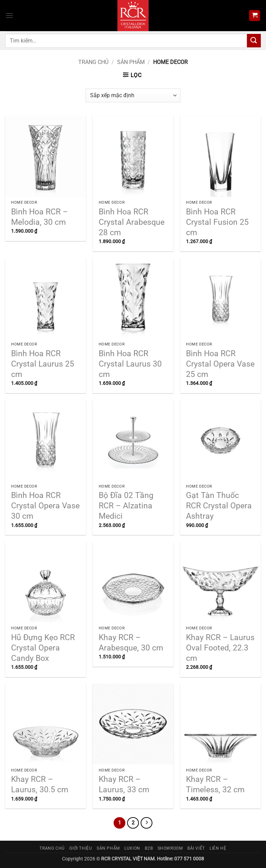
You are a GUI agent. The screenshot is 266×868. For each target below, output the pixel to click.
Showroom (170, 848)
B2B (149, 848)
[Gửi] (254, 41)
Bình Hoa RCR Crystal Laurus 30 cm (130, 364)
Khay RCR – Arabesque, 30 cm (131, 643)
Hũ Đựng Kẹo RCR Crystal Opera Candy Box (43, 648)
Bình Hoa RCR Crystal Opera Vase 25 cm (220, 364)
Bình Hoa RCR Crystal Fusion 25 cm (217, 222)
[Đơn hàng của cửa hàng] (133, 95)
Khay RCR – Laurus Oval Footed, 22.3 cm (220, 648)
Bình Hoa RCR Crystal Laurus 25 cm (43, 364)
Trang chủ (93, 62)
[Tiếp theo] (147, 823)
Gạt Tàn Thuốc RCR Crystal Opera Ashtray (219, 506)
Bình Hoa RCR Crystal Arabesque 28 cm (132, 222)
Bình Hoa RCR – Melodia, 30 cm (39, 217)
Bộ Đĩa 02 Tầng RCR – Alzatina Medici (126, 506)
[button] (9, 15)
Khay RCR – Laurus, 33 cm (124, 784)
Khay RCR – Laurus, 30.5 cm (40, 784)
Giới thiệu (81, 848)
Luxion (132, 848)
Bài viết (196, 848)
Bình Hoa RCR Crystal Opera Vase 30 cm (45, 506)
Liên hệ (218, 848)
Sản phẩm (131, 62)
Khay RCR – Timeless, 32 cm (215, 784)
